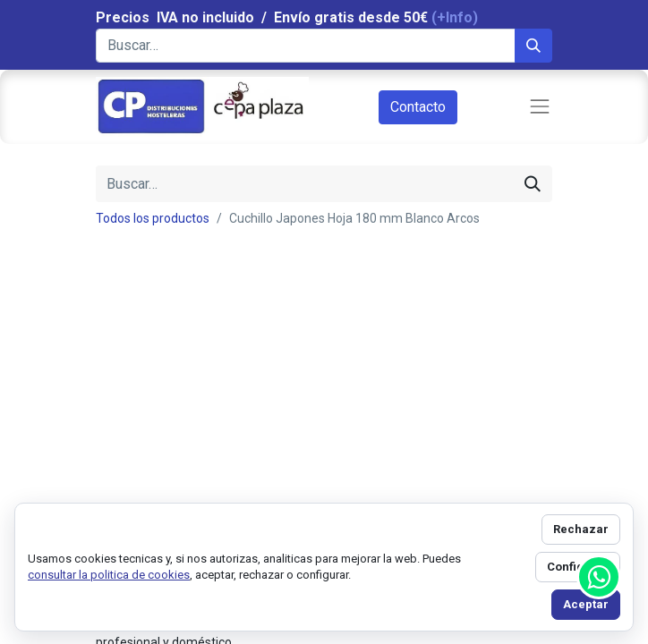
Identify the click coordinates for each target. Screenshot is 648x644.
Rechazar (581, 529)
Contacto (418, 107)
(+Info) (455, 17)
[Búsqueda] (533, 46)
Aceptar (586, 604)
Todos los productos (153, 218)
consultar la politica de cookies (109, 575)
